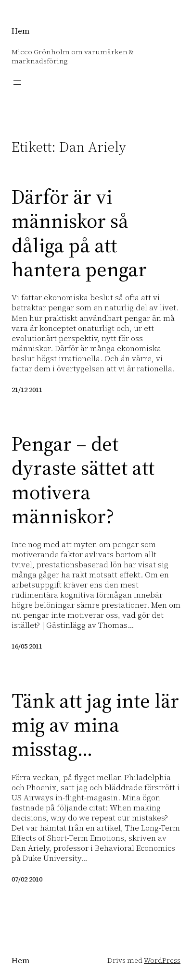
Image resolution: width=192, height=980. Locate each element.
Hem (20, 31)
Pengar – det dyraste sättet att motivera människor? (83, 480)
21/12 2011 (27, 390)
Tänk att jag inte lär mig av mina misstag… (95, 725)
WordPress (162, 960)
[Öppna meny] (17, 83)
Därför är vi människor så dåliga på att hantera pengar (79, 233)
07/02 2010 (27, 879)
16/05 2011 (27, 646)
